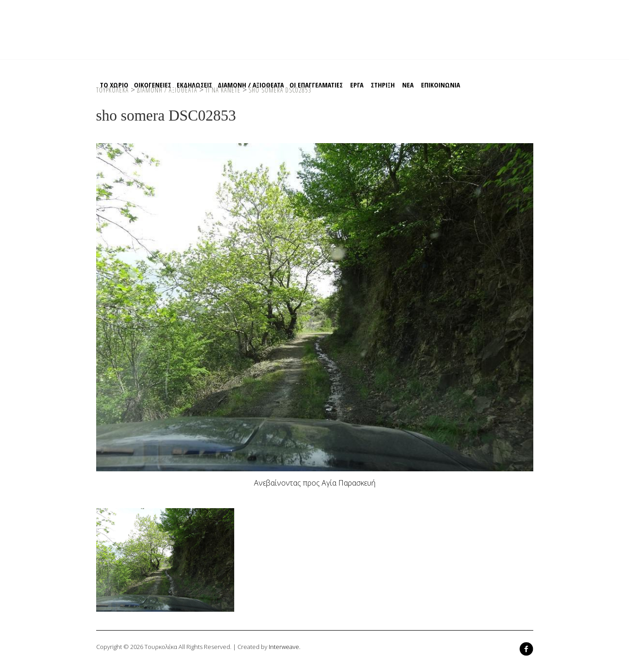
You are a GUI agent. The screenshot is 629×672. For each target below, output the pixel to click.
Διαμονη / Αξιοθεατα (251, 85)
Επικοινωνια (441, 85)
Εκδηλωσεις (194, 85)
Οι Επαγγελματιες (316, 85)
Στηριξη (383, 85)
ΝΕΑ (408, 85)
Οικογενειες (153, 85)
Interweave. (285, 647)
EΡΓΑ (357, 85)
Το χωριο (114, 85)
